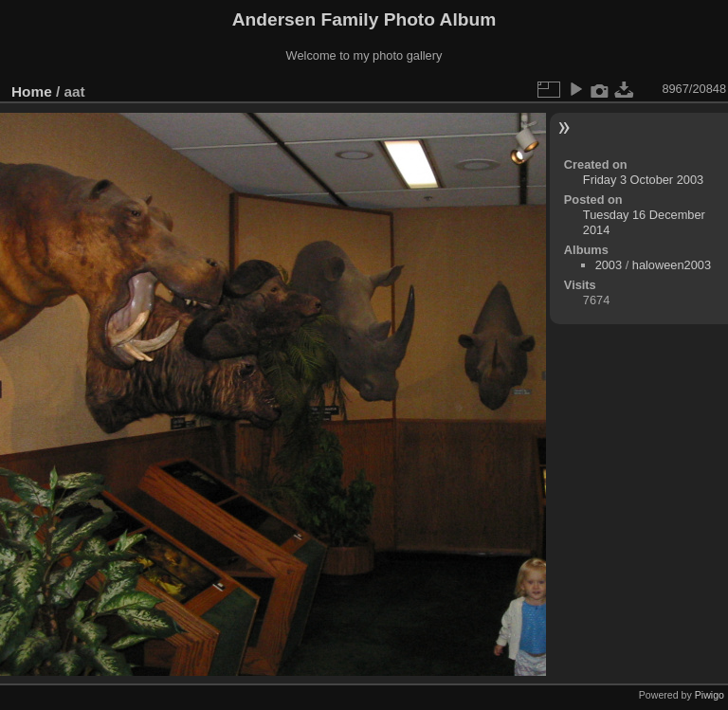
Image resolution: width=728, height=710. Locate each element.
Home (32, 91)
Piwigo (710, 695)
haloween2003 (672, 265)
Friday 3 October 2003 (643, 180)
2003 (609, 265)
